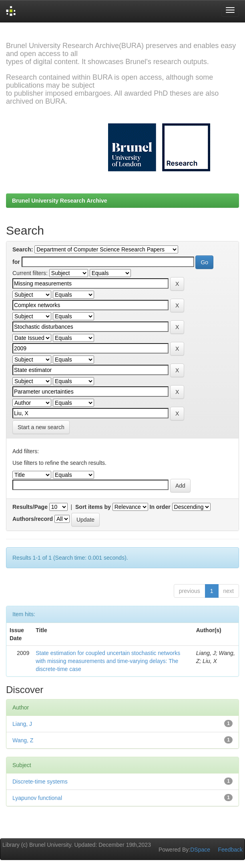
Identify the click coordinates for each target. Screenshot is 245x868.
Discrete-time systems (40, 782)
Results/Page (30, 507)
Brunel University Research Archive (60, 201)
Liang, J (22, 724)
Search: (23, 249)
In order (160, 507)
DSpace (200, 850)
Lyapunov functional (37, 798)
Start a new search (41, 427)
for (16, 262)
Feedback (230, 850)
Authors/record (33, 519)
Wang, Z (23, 740)
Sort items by (93, 507)
